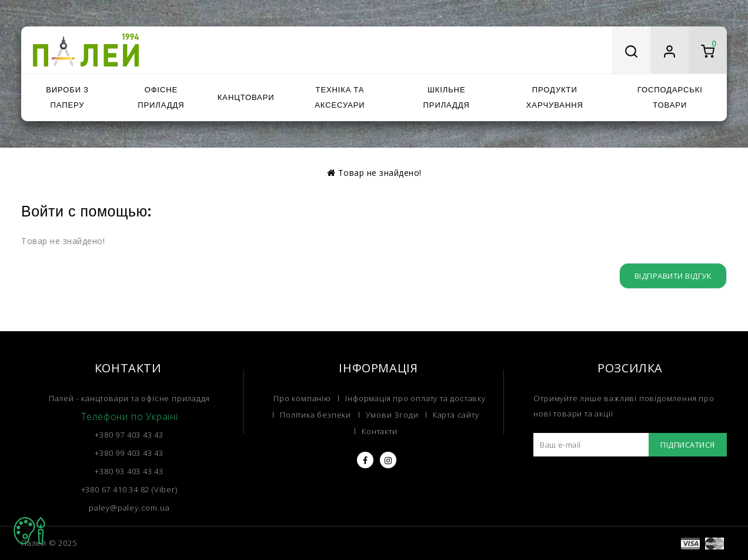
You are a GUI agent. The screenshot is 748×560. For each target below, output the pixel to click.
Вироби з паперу (67, 97)
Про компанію (302, 398)
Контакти (379, 431)
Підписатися (688, 445)
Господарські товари (670, 97)
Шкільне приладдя (447, 97)
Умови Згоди (392, 415)
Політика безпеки (315, 415)
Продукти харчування (555, 97)
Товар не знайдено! (380, 173)
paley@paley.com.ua (129, 508)
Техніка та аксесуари (340, 97)
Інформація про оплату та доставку (415, 398)
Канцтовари (246, 97)
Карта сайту (456, 415)
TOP (29, 531)
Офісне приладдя (161, 97)
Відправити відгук (673, 276)
